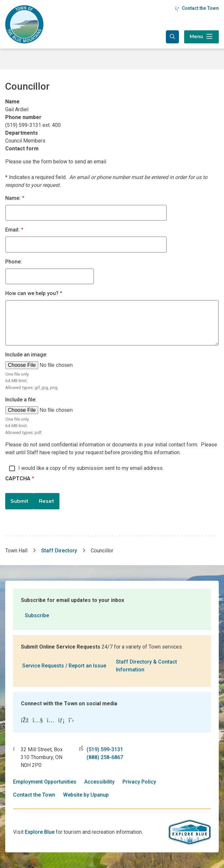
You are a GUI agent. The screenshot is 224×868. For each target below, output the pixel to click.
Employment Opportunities (45, 782)
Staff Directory (59, 551)
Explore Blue (40, 832)
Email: (12, 230)
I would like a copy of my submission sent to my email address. (91, 468)
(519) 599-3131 (105, 749)
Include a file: (21, 400)
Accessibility (99, 782)
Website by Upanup (86, 795)
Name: (13, 198)
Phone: (14, 262)
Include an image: (26, 355)
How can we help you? (32, 293)
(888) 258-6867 (105, 757)
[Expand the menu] (201, 37)
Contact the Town (197, 8)
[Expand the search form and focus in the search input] (172, 37)
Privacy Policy (139, 782)
